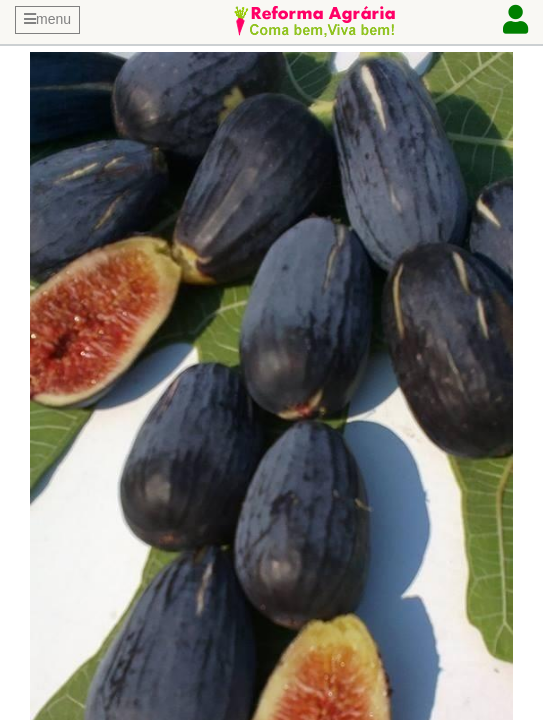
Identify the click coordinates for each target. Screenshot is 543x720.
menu (47, 19)
